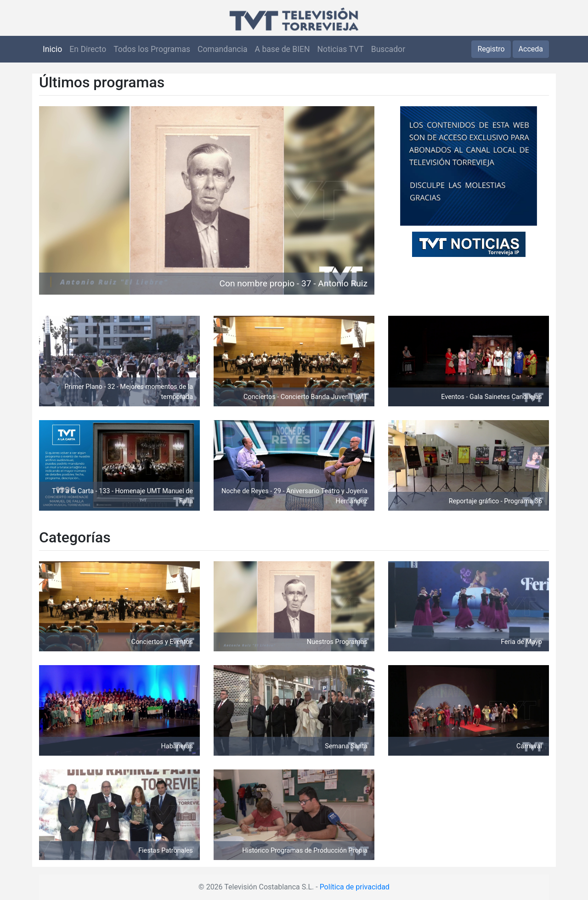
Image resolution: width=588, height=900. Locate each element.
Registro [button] (491, 49)
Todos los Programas (152, 49)
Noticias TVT (341, 49)
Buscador (388, 49)
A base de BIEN (283, 49)
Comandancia (222, 49)
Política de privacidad (355, 887)
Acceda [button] (531, 49)
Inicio (52, 49)
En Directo (88, 49)
